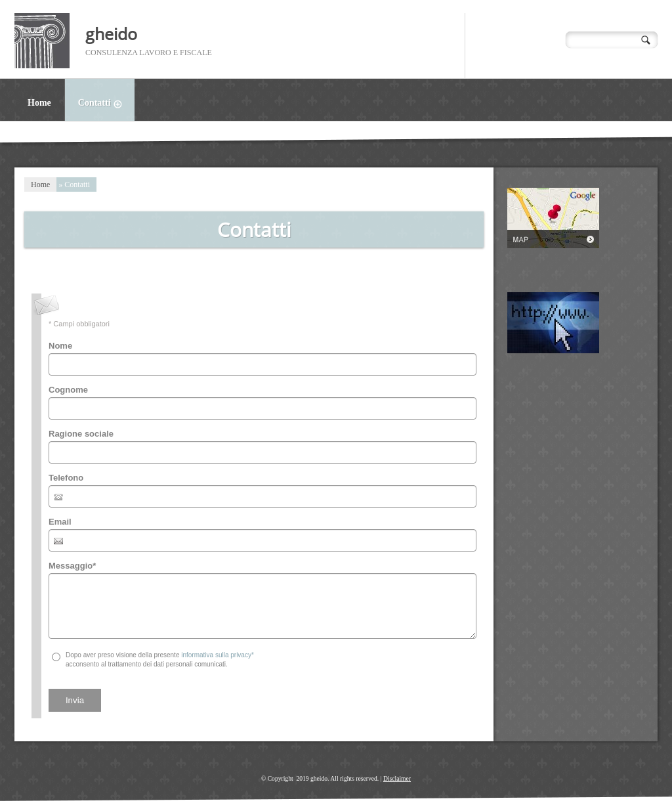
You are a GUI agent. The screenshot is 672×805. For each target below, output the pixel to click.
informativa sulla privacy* (218, 655)
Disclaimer (397, 778)
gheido (111, 33)
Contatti (106, 104)
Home (39, 103)
